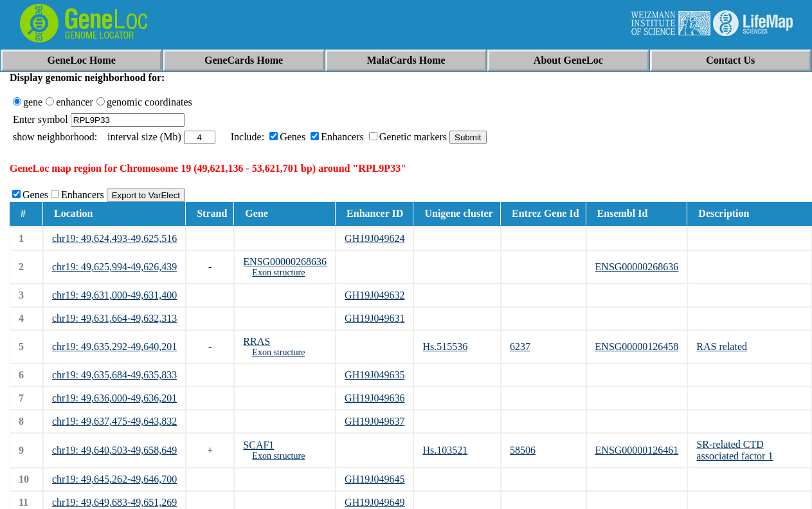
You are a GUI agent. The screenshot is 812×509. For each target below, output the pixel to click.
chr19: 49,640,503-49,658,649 (114, 450)
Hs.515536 (445, 347)
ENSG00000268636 (285, 262)
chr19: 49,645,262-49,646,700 (114, 479)
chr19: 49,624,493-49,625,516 (114, 238)
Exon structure (278, 273)
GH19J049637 (374, 421)
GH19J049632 (374, 295)
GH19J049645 (374, 479)
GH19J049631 (374, 318)
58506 (523, 450)
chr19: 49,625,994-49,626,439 (114, 267)
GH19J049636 (374, 398)
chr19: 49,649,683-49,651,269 (114, 502)
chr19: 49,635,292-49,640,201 (114, 347)
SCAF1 (258, 445)
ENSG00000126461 (637, 450)
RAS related (722, 347)
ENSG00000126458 (637, 347)
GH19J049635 (374, 375)
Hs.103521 (445, 450)
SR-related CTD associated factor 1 (735, 450)
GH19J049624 (374, 238)
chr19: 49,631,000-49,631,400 (114, 295)
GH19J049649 (374, 502)
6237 (520, 347)
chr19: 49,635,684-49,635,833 (114, 375)
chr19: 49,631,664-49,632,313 (114, 318)
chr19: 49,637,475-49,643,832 (114, 421)
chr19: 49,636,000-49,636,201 (114, 398)
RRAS (257, 341)
